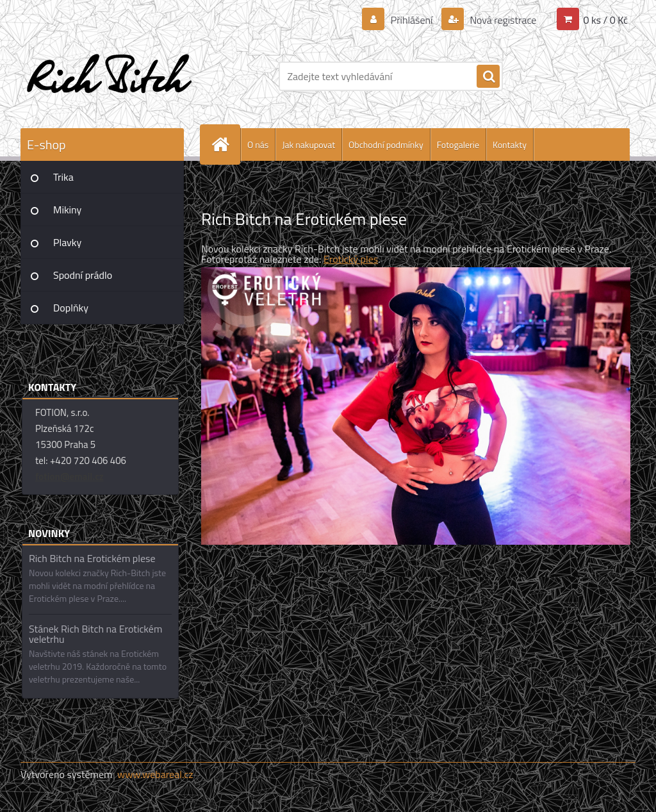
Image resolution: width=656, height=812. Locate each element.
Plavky (67, 242)
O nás (258, 145)
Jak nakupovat (308, 145)
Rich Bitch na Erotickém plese (92, 558)
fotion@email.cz (70, 476)
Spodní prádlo (83, 275)
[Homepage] (225, 145)
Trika (63, 177)
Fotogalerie (458, 145)
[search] (488, 77)
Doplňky (71, 308)
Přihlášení (412, 20)
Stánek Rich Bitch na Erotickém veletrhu (95, 634)
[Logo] (109, 76)
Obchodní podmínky (386, 145)
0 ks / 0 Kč (605, 20)
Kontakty (510, 145)
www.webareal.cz (155, 774)
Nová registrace (502, 20)
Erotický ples (351, 259)
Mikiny (67, 210)
